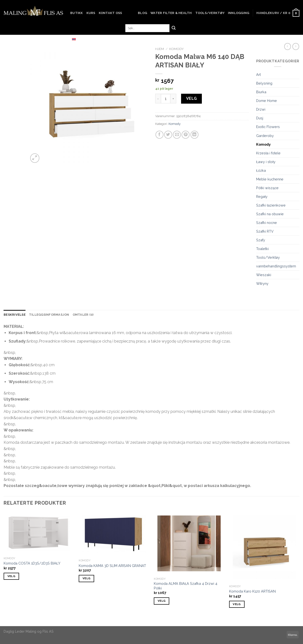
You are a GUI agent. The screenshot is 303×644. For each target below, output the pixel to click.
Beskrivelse (15, 315)
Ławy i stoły (266, 162)
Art (258, 75)
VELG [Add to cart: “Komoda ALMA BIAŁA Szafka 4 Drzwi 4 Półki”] (162, 601)
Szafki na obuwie (270, 214)
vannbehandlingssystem (276, 266)
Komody (176, 49)
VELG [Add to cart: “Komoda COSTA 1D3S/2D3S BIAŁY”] (11, 576)
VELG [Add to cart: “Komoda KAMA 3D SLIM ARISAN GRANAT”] (86, 578)
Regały (262, 197)
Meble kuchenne (270, 179)
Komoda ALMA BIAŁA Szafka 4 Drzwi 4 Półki (186, 586)
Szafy (261, 240)
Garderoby (265, 136)
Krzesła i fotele (268, 153)
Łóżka (261, 170)
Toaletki (262, 249)
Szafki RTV (265, 231)
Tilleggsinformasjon (49, 315)
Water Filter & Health (171, 13)
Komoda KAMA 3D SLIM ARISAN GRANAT (112, 566)
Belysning (264, 83)
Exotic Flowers (268, 127)
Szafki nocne (267, 223)
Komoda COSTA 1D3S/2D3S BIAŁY (32, 563)
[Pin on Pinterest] (186, 135)
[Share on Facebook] (159, 135)
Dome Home (267, 101)
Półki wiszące (267, 188)
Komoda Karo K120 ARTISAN (252, 591)
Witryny (262, 283)
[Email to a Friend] (177, 135)
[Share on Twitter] (168, 135)
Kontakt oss (110, 13)
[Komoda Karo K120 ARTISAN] (264, 547)
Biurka (261, 92)
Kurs (91, 13)
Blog (142, 13)
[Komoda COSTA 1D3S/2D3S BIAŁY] (39, 533)
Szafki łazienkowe (271, 205)
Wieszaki (264, 275)
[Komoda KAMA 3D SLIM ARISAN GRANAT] (114, 534)
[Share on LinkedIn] (194, 135)
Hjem (160, 49)
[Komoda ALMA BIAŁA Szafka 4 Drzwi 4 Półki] (189, 543)
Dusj (260, 118)
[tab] (15, 315)
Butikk (77, 13)
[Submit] (174, 28)
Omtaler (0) (83, 315)
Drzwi (261, 109)
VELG (192, 98)
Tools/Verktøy (210, 13)
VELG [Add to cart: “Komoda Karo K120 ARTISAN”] (237, 604)
